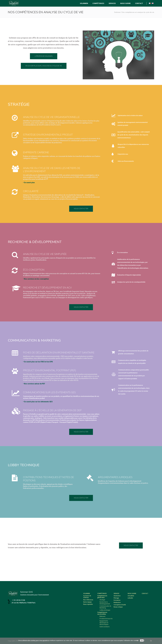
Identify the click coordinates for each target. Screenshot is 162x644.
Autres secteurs (105, 627)
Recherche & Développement (105, 603)
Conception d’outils (120, 605)
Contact (145, 593)
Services (116, 593)
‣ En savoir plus (58, 183)
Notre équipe (87, 602)
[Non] (159, 641)
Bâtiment (102, 616)
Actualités (131, 596)
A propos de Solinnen (87, 597)
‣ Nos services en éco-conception (62, 279)
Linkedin (130, 598)
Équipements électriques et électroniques (104, 623)
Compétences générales (102, 597)
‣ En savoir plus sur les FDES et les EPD (64, 362)
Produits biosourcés (106, 619)
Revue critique (118, 607)
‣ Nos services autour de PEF (60, 384)
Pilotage (116, 598)
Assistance (117, 596)
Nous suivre (132, 593)
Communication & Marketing (105, 607)
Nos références (88, 600)
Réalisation (117, 602)
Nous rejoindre (88, 604)
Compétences (102, 593)
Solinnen (117, 12)
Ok (142, 640)
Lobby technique (105, 610)
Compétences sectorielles (102, 613)
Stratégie (102, 600)
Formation (117, 600)
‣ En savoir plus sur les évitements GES (63, 402)
